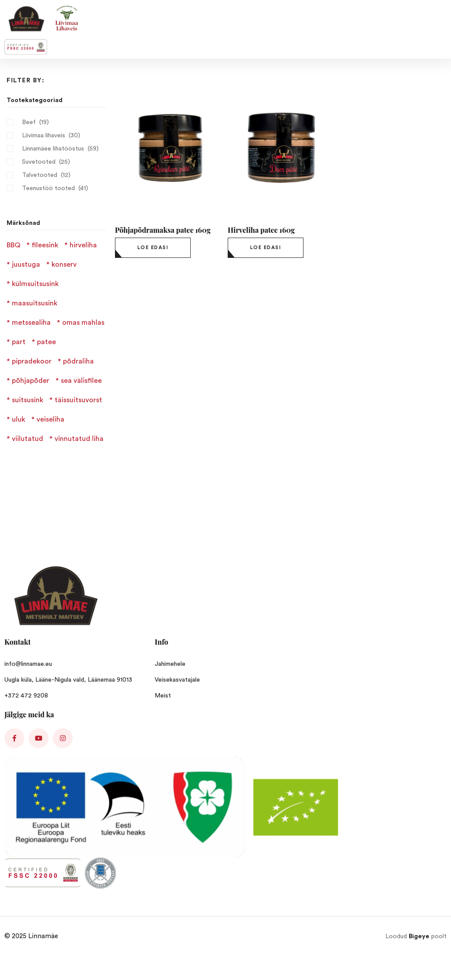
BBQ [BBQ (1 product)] (13, 245)
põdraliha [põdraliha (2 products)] (78, 361)
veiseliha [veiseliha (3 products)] (50, 419)
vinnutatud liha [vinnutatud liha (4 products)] (79, 439)
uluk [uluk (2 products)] (18, 419)
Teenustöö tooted (48, 188)
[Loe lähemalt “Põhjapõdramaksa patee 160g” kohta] (153, 248)
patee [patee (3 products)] (46, 342)
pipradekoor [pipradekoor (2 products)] (32, 361)
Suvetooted (39, 162)
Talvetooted (40, 175)
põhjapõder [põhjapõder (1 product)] (31, 381)
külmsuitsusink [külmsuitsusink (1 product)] (35, 284)
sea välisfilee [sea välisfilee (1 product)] (81, 381)
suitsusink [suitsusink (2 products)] (28, 400)
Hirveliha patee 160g (261, 230)
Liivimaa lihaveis (44, 136)
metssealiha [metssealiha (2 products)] (31, 323)
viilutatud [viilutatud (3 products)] (28, 439)
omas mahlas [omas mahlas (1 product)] (83, 323)
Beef (29, 122)
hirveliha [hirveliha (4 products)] (83, 245)
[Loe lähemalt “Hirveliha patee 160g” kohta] (266, 248)
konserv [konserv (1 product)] (64, 264)
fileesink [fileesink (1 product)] (45, 245)
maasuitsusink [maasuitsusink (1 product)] (35, 303)
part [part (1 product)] (19, 342)
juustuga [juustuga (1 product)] (26, 264)
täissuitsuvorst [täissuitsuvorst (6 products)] (78, 400)
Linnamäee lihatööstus (53, 149)
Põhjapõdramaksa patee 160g (163, 230)
